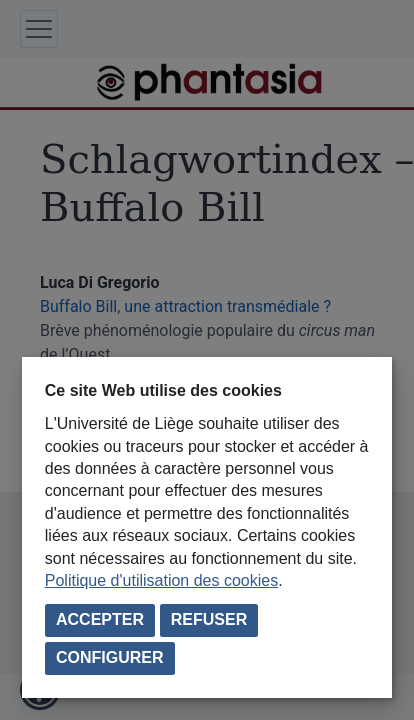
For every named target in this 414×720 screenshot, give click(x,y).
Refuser (209, 619)
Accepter (100, 619)
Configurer (110, 657)
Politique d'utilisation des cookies (161, 580)
